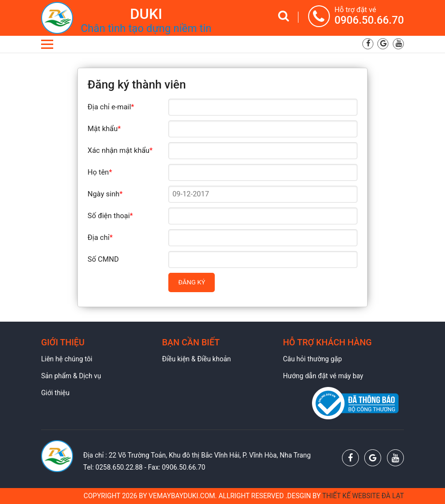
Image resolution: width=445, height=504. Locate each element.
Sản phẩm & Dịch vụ (71, 376)
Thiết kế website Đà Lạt (363, 496)
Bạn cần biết (191, 342)
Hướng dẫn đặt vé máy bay (323, 376)
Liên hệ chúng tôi (67, 359)
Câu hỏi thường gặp (312, 359)
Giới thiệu (63, 342)
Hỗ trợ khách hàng (327, 342)
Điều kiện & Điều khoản (196, 359)
